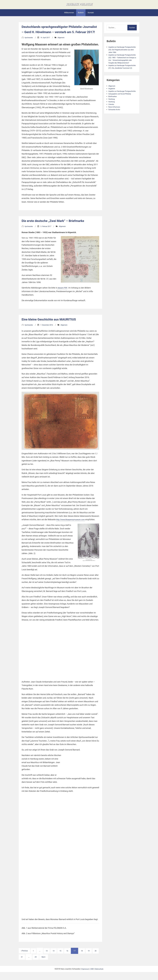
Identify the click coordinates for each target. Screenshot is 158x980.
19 (96, 959)
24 (45, 965)
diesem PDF (63, 296)
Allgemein (64, 45)
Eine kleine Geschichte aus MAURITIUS (53, 327)
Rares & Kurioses (115, 120)
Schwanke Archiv (115, 123)
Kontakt (91, 15)
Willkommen (69, 15)
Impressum (85, 977)
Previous (25, 959)
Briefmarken (113, 110)
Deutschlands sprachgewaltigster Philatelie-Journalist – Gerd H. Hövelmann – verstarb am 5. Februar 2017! (60, 35)
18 (88, 959)
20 (22, 965)
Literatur (112, 117)
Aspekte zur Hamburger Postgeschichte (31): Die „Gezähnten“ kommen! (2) (118, 76)
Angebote (112, 99)
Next (54, 965)
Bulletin (81, 15)
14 (57, 959)
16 (73, 959)
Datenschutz (100, 977)
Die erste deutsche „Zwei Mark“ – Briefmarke (57, 229)
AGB (92, 977)
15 (65, 959)
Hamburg (112, 112)
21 (30, 965)
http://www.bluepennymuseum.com (72, 527)
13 (49, 959)
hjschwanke (29, 45)
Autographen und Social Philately (121, 107)
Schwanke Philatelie (79, 5)
